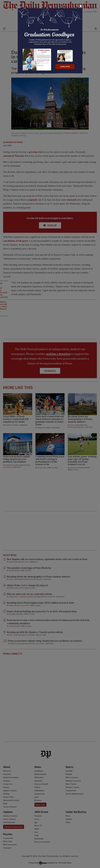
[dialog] (50, 434)
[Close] (81, 6)
